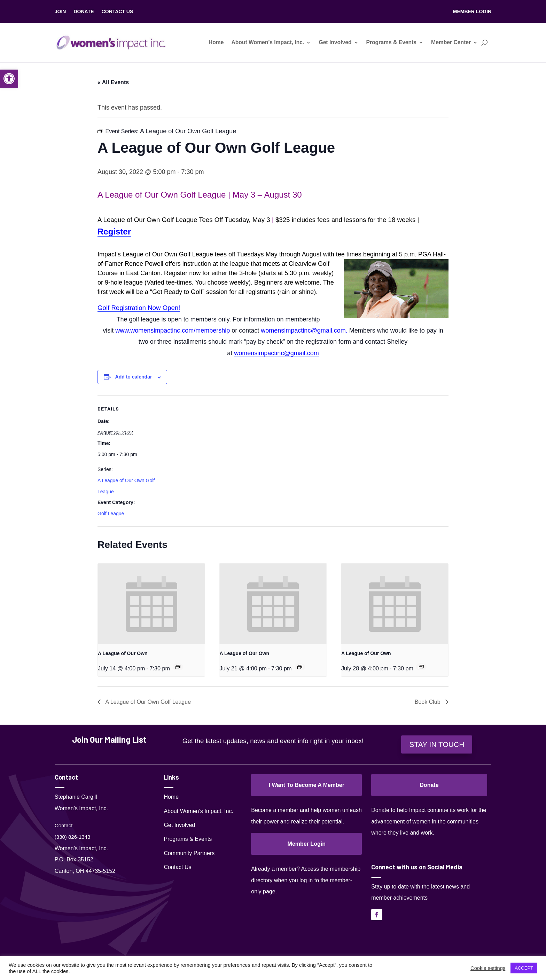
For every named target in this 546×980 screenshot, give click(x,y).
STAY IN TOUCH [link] (437, 744)
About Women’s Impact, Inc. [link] (268, 42)
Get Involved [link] (335, 42)
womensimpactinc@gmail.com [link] (303, 330)
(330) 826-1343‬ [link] (73, 837)
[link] (9, 79)
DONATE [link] (84, 12)
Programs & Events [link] (392, 42)
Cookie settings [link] (488, 968)
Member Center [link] (451, 42)
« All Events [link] (113, 82)
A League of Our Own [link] (123, 653)
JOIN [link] (60, 12)
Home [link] (216, 42)
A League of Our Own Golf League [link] (147, 702)
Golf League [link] (111, 513)
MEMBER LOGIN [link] (472, 12)
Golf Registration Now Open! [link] (139, 308)
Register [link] (114, 232)
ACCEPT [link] (524, 968)
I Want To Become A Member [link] (306, 785)
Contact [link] (64, 825)
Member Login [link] (307, 844)
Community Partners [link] (189, 853)
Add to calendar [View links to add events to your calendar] (134, 377)
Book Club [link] (428, 702)
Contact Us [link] (177, 867)
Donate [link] (429, 785)
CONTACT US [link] (118, 12)
